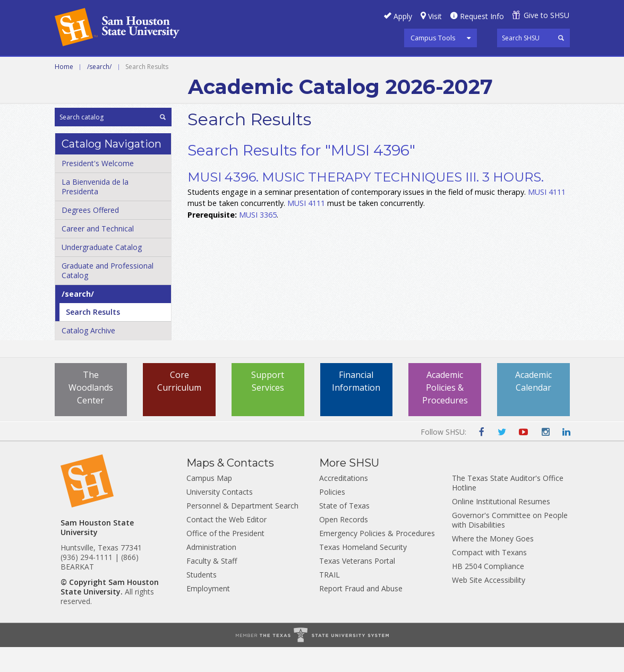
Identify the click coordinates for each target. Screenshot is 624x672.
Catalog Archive (88, 355)
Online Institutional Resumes (501, 526)
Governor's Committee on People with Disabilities (510, 545)
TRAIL (330, 600)
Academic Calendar (533, 406)
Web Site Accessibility (489, 605)
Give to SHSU (546, 15)
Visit (435, 16)
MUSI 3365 (258, 240)
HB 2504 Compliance (488, 591)
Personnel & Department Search (242, 531)
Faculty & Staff (212, 586)
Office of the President (225, 558)
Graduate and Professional (311, 68)
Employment (208, 613)
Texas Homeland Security (363, 572)
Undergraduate (200, 68)
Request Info (482, 16)
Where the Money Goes (493, 563)
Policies (332, 517)
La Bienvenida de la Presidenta (95, 212)
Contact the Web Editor (226, 544)
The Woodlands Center (91, 412)
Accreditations (344, 503)
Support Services (268, 406)
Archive (403, 68)
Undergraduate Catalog (102, 272)
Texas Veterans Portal (357, 586)
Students (202, 600)
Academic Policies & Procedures (445, 412)
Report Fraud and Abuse (361, 613)
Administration (211, 572)
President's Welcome (98, 188)
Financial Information (356, 406)
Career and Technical (103, 68)
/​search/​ (78, 319)
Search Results (93, 337)
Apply (403, 16)
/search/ (99, 92)
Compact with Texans (489, 577)
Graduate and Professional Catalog (108, 295)
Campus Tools (433, 38)
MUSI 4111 (547, 216)
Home (64, 92)
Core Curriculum (179, 406)
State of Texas (344, 531)
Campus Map (209, 503)
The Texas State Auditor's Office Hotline (508, 508)
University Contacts (220, 517)
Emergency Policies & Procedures (377, 558)
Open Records (344, 544)
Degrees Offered (90, 235)
